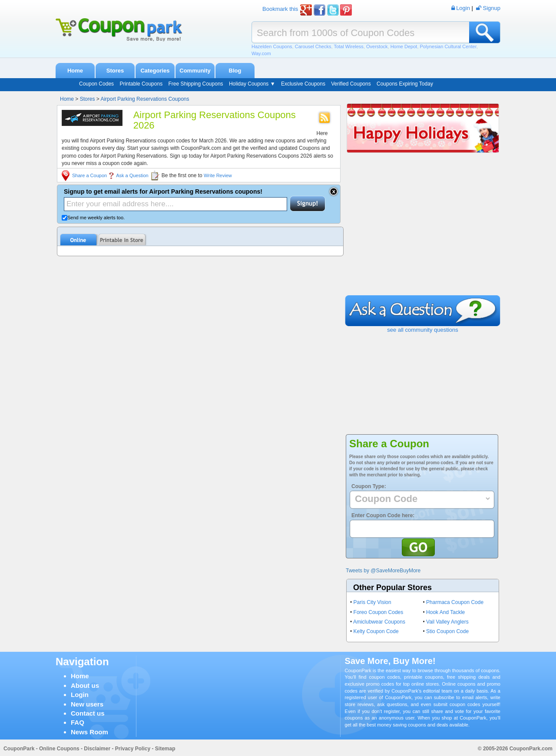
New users (87, 704)
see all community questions (422, 330)
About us (85, 685)
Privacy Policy (133, 749)
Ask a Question (132, 175)
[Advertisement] (423, 230)
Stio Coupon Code (447, 631)
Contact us (88, 713)
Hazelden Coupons (272, 46)
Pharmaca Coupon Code (455, 602)
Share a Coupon (89, 175)
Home (75, 71)
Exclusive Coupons (303, 84)
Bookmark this (280, 9)
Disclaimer (97, 749)
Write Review (218, 175)
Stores (115, 71)
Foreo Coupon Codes (379, 612)
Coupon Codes (96, 84)
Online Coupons (59, 749)
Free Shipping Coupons (195, 84)
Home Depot (404, 46)
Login (80, 695)
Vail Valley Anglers (447, 622)
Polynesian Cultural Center (448, 46)
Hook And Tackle (445, 612)
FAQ (78, 722)
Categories (155, 71)
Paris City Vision (372, 602)
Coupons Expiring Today (405, 84)
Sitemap (165, 749)
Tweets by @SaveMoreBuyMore (383, 571)
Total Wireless (348, 46)
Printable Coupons (141, 84)
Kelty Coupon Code (376, 631)
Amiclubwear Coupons (379, 622)
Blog (235, 71)
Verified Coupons (351, 84)
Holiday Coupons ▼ (252, 84)
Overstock (377, 46)
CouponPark (19, 749)
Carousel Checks (313, 46)
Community (195, 71)
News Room (89, 732)
